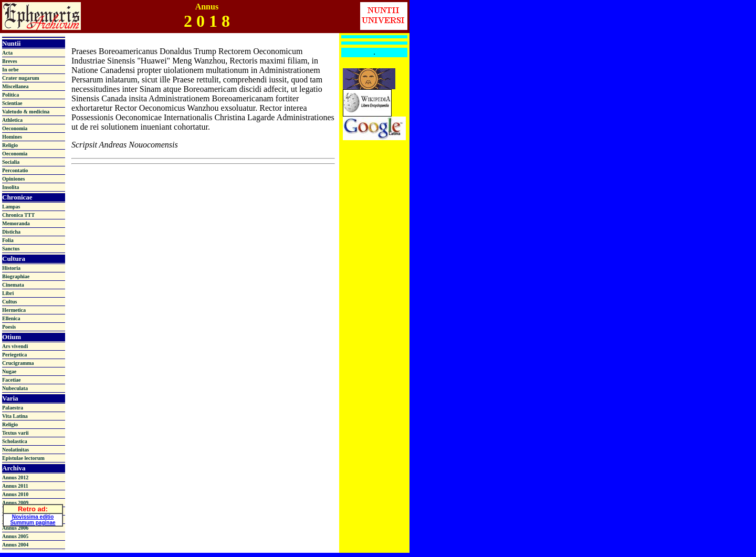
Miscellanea (15, 86)
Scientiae (12, 103)
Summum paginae (33, 521)
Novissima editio (33, 515)
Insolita (10, 187)
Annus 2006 (15, 528)
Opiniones (13, 179)
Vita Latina (15, 416)
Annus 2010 (15, 494)
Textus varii (15, 433)
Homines (12, 137)
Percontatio (15, 170)
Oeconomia (15, 128)
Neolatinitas (15, 450)
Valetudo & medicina (26, 112)
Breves (10, 61)
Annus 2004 (15, 545)
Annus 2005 (15, 536)
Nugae (9, 371)
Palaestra (13, 408)
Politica (10, 95)
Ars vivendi (15, 346)
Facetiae (12, 380)
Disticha (11, 232)
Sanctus (11, 249)
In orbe (10, 70)
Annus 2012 (15, 477)
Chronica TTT (18, 215)
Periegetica (14, 355)
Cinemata (13, 285)
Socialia (11, 162)
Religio (10, 145)
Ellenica (11, 318)
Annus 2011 (15, 486)
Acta (7, 53)
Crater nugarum (21, 78)
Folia (8, 240)
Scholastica (15, 441)
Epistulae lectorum (23, 458)
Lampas (11, 207)
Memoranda (16, 223)
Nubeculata (15, 388)
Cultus (9, 302)
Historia (11, 268)
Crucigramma (18, 363)
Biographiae (16, 276)
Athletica (12, 120)
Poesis (9, 327)
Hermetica (14, 310)
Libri (8, 293)
